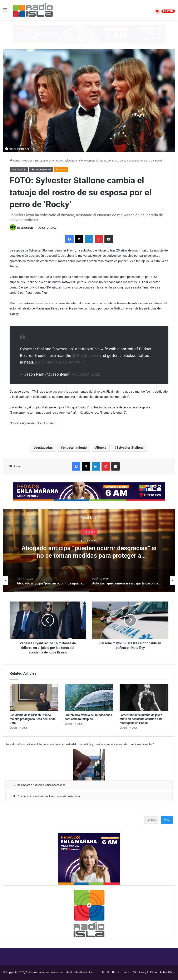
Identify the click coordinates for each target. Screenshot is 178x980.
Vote (167, 820)
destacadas (44, 448)
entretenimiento (75, 448)
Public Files (167, 972)
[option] (89, 550)
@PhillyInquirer (85, 356)
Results (151, 820)
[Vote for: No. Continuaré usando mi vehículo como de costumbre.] (89, 796)
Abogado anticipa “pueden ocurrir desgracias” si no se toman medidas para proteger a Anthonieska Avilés (89, 555)
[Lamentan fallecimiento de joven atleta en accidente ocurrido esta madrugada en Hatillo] (144, 697)
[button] (89, 765)
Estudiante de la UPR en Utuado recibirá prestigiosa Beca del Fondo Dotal (33, 719)
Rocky (102, 448)
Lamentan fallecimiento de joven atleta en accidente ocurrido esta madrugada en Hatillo (141, 719)
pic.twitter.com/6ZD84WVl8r (60, 362)
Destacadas (19, 169)
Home (15, 161)
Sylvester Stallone (130, 448)
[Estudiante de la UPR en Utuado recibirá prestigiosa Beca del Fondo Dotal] (34, 697)
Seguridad (89, 532)
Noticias (28, 161)
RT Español (23, 228)
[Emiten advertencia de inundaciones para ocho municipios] (89, 697)
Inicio (127, 972)
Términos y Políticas (145, 972)
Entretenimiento (44, 161)
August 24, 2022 (86, 374)
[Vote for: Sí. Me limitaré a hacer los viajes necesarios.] (89, 769)
